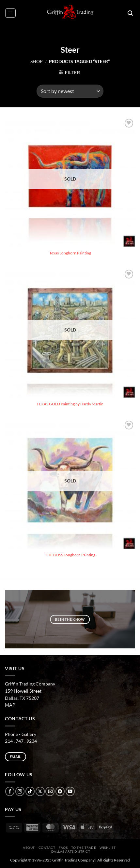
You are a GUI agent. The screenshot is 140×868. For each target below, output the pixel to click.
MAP (10, 705)
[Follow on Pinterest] (60, 791)
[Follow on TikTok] (30, 791)
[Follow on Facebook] (10, 791)
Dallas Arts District (71, 851)
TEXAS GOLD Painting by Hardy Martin (70, 404)
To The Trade (84, 848)
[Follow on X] (40, 791)
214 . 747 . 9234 (21, 741)
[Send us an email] (50, 791)
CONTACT (47, 848)
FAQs (63, 848)
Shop (37, 61)
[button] (10, 13)
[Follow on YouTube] (70, 791)
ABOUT (29, 848)
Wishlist (108, 848)
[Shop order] (70, 91)
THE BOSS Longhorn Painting (70, 555)
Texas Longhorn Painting (70, 253)
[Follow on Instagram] (20, 791)
